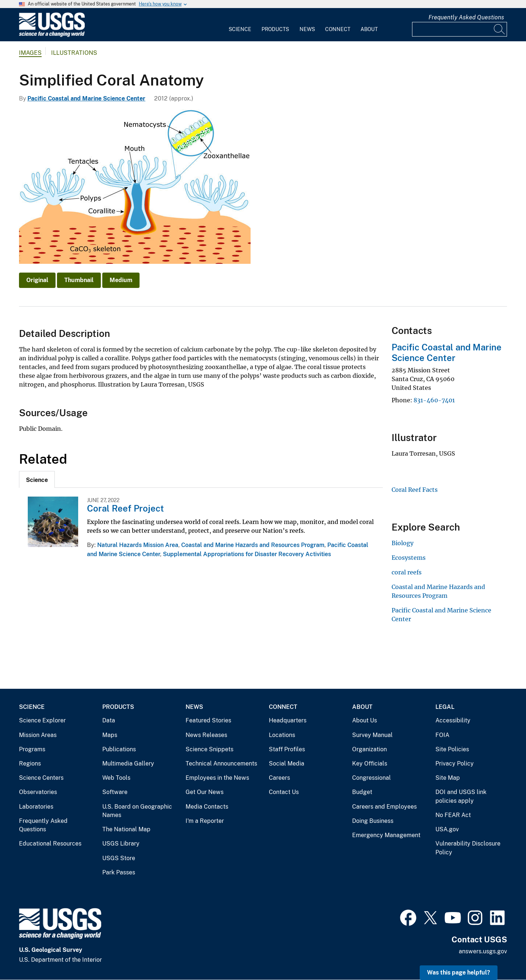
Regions (30, 764)
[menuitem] (240, 25)
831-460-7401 (434, 400)
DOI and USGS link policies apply (461, 796)
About (369, 29)
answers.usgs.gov (483, 951)
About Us (365, 720)
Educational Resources (50, 844)
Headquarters (288, 720)
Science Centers (41, 778)
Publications (119, 749)
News (307, 29)
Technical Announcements (221, 764)
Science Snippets (209, 749)
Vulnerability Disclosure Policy (468, 848)
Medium (121, 280)
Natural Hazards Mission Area (138, 545)
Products (275, 29)
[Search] (500, 29)
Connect (338, 29)
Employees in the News (217, 778)
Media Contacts (207, 807)
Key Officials (370, 764)
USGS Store (119, 858)
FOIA (442, 735)
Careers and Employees (384, 807)
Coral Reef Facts (415, 490)
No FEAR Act (453, 815)
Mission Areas (38, 735)
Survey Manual (372, 735)
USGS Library (121, 844)
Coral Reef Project (125, 508)
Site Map (448, 778)
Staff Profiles (287, 749)
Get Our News (205, 792)
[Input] (460, 29)
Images (30, 53)
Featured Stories (208, 720)
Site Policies (452, 749)
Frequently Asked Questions (466, 17)
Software (115, 792)
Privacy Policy (455, 764)
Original (37, 280)
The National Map (126, 829)
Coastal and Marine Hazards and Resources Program (253, 545)
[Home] (52, 35)
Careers (279, 778)
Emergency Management (386, 835)
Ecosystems (409, 558)
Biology (403, 543)
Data (109, 720)
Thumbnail (79, 280)
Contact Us (284, 792)
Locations (282, 735)
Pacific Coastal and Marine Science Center (86, 98)
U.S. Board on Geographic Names (137, 811)
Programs (32, 749)
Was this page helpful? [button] (459, 973)
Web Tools (116, 778)
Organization (369, 749)
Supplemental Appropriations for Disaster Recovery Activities (247, 554)
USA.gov (447, 829)
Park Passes (119, 872)
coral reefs (407, 572)
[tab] (37, 479)
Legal (445, 707)
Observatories (38, 792)
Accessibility (453, 720)
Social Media (287, 764)
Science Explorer (42, 720)
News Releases (206, 735)
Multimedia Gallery (128, 764)
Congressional (371, 778)
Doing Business (373, 821)
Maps (110, 735)
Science (240, 29)
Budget (362, 792)
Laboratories (36, 807)
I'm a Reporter (205, 821)
